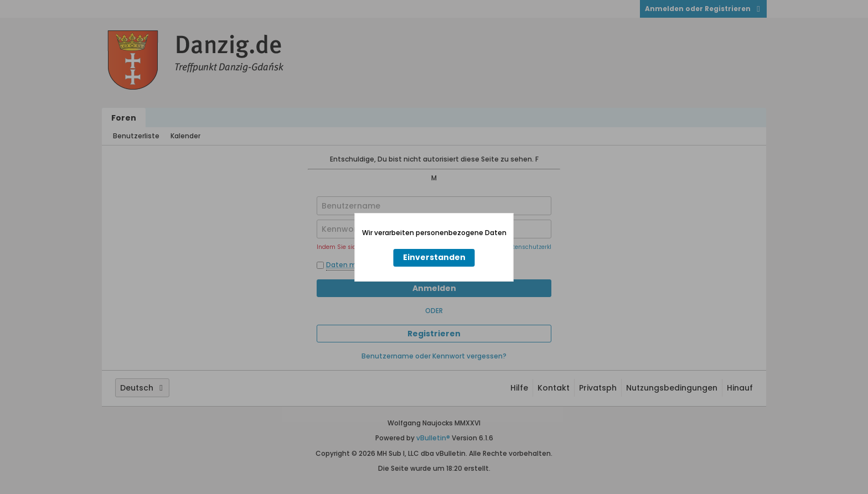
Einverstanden (434, 257)
